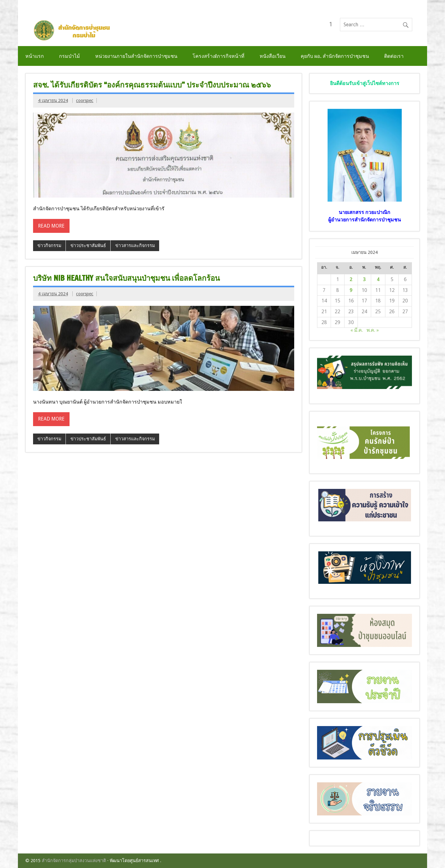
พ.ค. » (373, 330)
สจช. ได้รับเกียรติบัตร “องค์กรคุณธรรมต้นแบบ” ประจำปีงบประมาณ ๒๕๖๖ (152, 85)
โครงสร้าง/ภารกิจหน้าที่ (218, 56)
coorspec (85, 100)
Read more (51, 226)
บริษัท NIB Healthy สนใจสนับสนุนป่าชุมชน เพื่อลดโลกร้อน (126, 278)
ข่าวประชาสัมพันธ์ (88, 246)
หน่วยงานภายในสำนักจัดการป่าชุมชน (136, 56)
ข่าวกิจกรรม (49, 246)
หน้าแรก (35, 56)
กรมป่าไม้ (70, 56)
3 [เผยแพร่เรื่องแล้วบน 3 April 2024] (364, 279)
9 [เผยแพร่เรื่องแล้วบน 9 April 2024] (351, 290)
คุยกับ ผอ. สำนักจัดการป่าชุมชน (335, 56)
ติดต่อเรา (394, 56)
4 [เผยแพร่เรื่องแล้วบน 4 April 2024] (378, 279)
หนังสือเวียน (273, 56)
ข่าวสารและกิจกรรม (135, 246)
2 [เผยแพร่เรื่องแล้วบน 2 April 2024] (351, 279)
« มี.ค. (357, 330)
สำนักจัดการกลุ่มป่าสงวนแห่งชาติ (74, 861)
